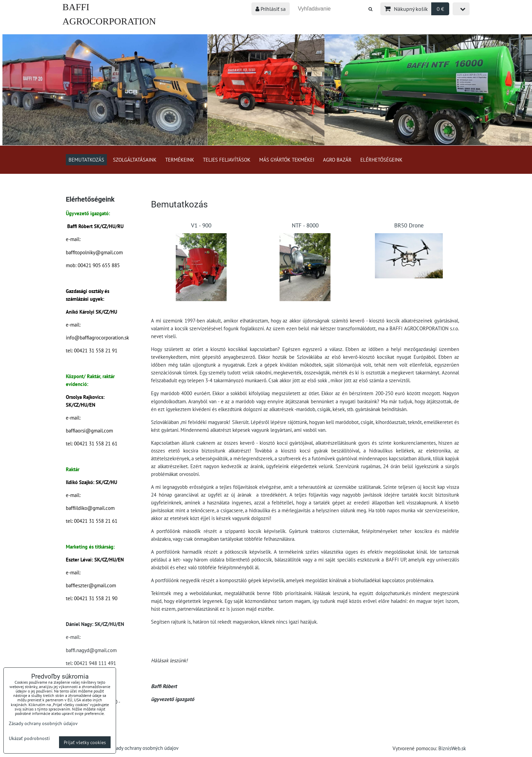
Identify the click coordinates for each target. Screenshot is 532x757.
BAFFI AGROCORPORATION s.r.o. (109, 21)
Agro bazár (337, 160)
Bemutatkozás (86, 160)
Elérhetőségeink (381, 160)
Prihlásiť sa (271, 9)
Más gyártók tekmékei (287, 160)
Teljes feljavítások (227, 160)
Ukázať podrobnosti (29, 738)
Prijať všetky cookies (85, 742)
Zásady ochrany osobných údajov (144, 748)
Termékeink (180, 160)
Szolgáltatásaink (135, 160)
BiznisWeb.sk (452, 748)
